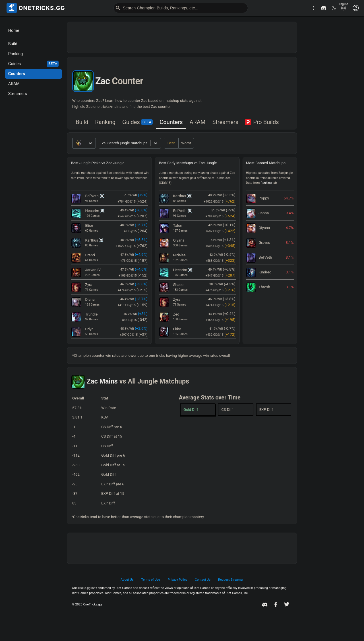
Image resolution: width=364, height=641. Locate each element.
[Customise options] (356, 8)
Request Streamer (231, 580)
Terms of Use (151, 580)
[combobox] (102, 143)
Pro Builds (262, 122)
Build (82, 122)
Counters (171, 122)
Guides (137, 122)
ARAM (198, 122)
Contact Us (203, 580)
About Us (127, 580)
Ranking (106, 122)
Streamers (225, 122)
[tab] (82, 122)
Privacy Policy (178, 580)
